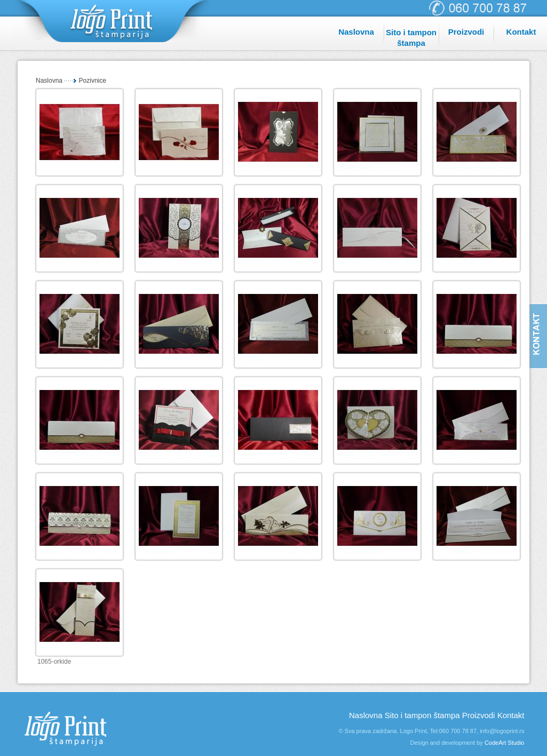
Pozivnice (93, 81)
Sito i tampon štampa (411, 38)
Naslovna (356, 32)
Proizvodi (466, 32)
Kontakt (521, 32)
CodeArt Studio (505, 743)
